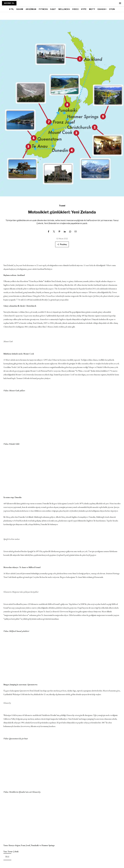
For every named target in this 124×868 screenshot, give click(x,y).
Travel (62, 206)
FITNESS (43, 9)
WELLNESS (64, 9)
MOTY (92, 9)
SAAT (53, 9)
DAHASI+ (102, 9)
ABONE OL (9, 3)
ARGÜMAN (31, 9)
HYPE (84, 9)
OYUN (112, 9)
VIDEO (75, 9)
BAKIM (20, 9)
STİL (12, 9)
